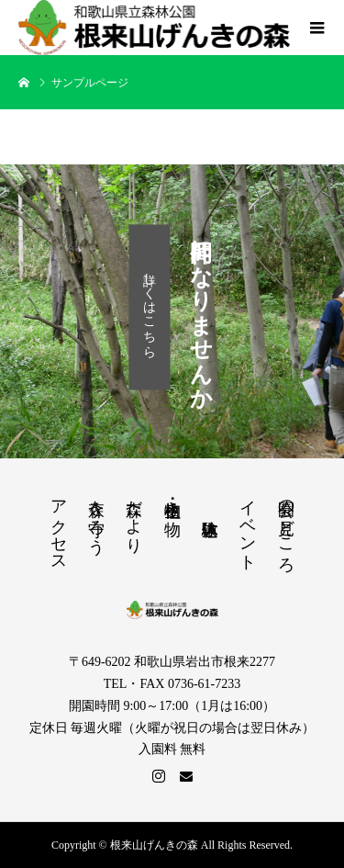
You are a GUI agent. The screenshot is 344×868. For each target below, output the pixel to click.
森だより (134, 517)
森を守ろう (96, 518)
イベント (248, 526)
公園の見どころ (286, 527)
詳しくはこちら (150, 307)
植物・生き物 (172, 499)
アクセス (59, 526)
